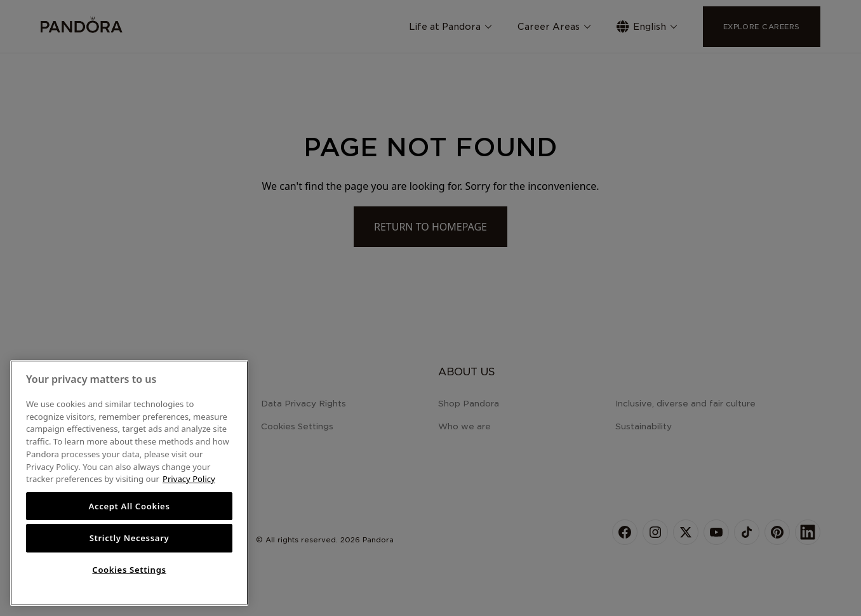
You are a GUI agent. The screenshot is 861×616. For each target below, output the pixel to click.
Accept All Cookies (129, 506)
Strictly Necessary (130, 538)
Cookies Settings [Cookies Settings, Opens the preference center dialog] (129, 570)
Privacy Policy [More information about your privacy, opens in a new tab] (189, 479)
